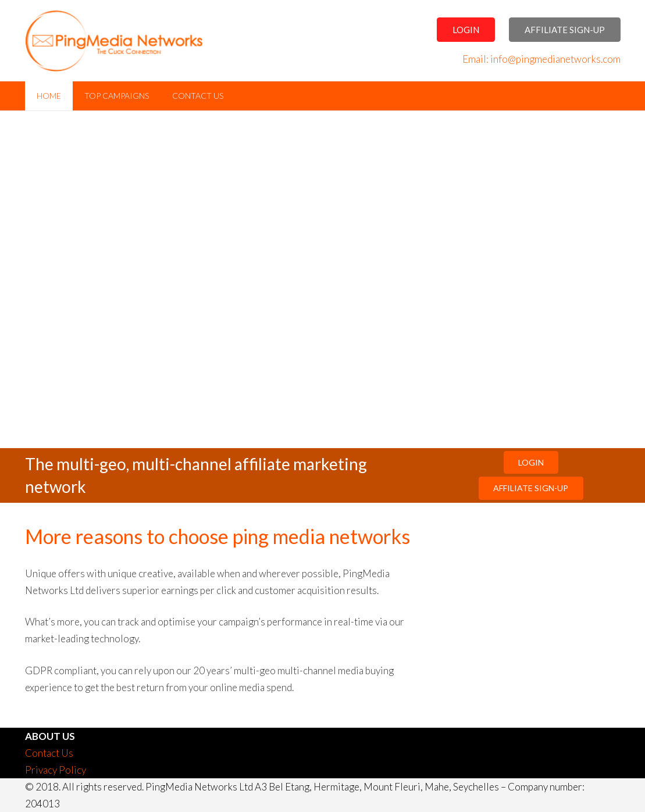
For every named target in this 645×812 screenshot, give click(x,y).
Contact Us (49, 753)
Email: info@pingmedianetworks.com (541, 59)
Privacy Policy (56, 770)
